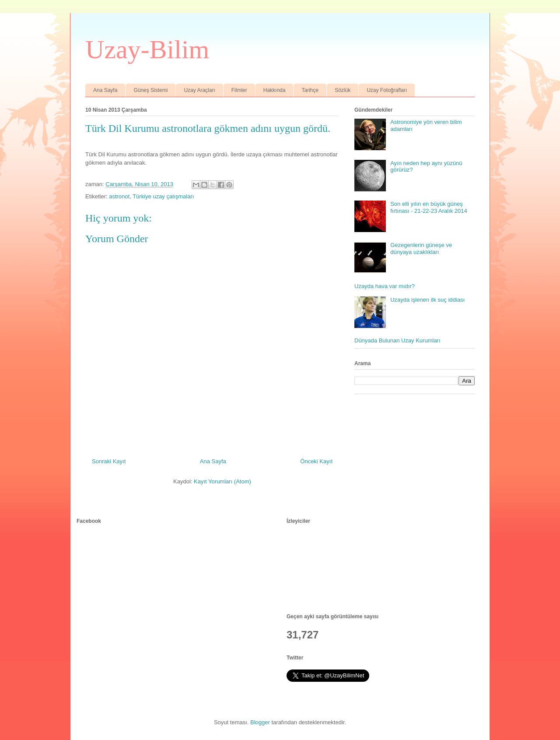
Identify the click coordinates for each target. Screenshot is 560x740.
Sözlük (343, 90)
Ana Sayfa (105, 90)
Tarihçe (310, 90)
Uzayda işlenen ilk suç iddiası (427, 300)
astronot (119, 196)
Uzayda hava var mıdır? (385, 286)
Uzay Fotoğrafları (387, 90)
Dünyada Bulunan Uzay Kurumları (397, 340)
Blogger (260, 722)
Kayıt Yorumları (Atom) (222, 481)
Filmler (239, 90)
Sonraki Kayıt (109, 461)
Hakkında (275, 90)
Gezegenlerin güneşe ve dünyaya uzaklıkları (421, 248)
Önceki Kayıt (316, 461)
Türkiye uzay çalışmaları (163, 196)
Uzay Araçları (199, 90)
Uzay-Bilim (147, 49)
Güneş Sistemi (150, 90)
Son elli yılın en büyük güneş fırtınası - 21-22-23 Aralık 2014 (429, 207)
